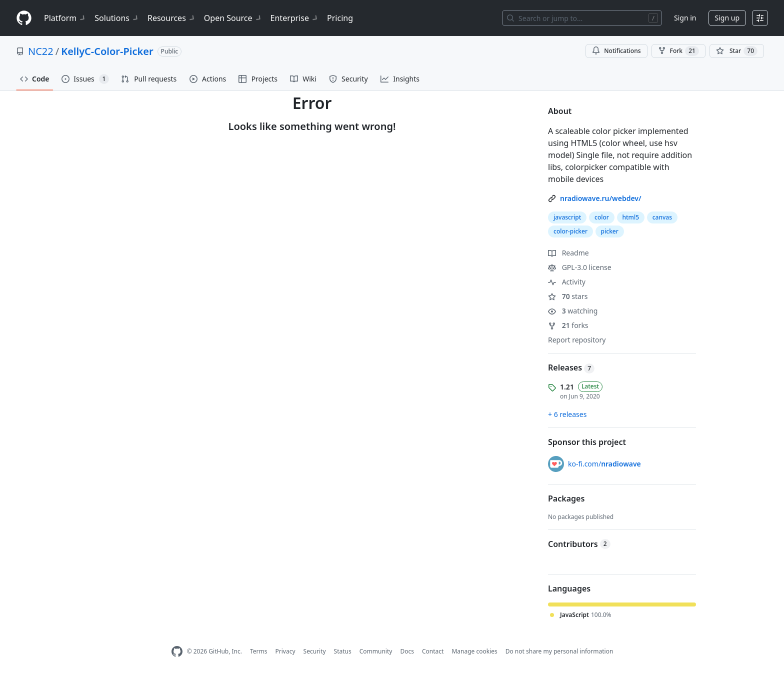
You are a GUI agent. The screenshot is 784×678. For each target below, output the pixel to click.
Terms (259, 651)
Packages (566, 498)
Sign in (685, 18)
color (602, 217)
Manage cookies (474, 651)
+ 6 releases (567, 414)
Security (315, 651)
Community (376, 651)
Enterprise (295, 18)
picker (610, 231)
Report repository (577, 340)
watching (573, 311)
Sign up (727, 18)
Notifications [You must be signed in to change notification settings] (616, 51)
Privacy (285, 651)
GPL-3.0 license (580, 267)
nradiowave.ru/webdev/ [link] (601, 198)
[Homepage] (24, 18)
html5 (631, 217)
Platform (65, 18)
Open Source (233, 18)
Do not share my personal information (559, 651)
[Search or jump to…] (582, 18)
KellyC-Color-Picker (107, 51)
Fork (678, 51)
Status (343, 651)
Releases (571, 367)
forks (568, 325)
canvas (662, 217)
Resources (172, 18)
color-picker (570, 231)
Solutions (117, 18)
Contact (433, 651)
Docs (407, 651)
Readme (568, 253)
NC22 (41, 51)
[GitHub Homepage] (177, 652)
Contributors (579, 544)
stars (568, 296)
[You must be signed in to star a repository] (737, 51)
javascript (567, 217)
